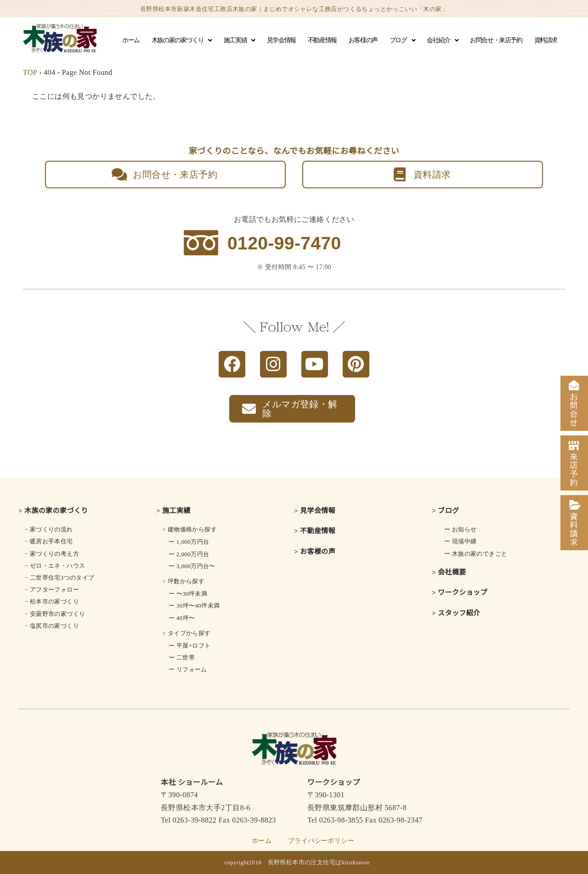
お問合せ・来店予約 (496, 40)
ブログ (402, 40)
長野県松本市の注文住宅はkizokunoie (319, 862)
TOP (30, 72)
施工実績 (239, 40)
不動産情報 (322, 40)
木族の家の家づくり (182, 40)
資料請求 (546, 40)
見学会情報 (281, 40)
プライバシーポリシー (321, 841)
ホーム (131, 40)
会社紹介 (442, 40)
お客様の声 (363, 40)
